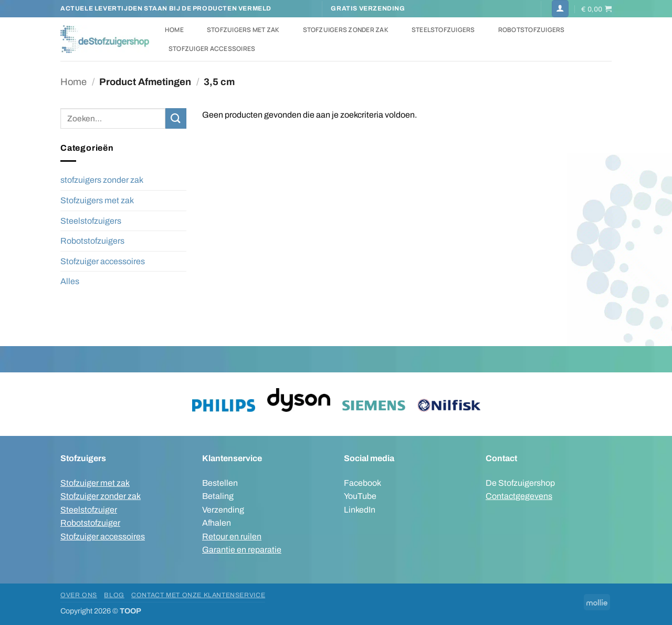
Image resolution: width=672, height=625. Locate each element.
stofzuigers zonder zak (102, 180)
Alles (70, 281)
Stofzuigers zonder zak (346, 30)
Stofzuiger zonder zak (101, 496)
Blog (114, 595)
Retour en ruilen (232, 537)
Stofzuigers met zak (243, 30)
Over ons (79, 595)
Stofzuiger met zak (95, 483)
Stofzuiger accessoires (212, 49)
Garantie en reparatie (242, 550)
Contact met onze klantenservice (198, 595)
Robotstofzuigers (532, 30)
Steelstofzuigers (443, 30)
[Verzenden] (176, 118)
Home (174, 30)
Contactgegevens (519, 496)
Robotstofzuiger (90, 523)
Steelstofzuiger (89, 510)
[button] (560, 9)
